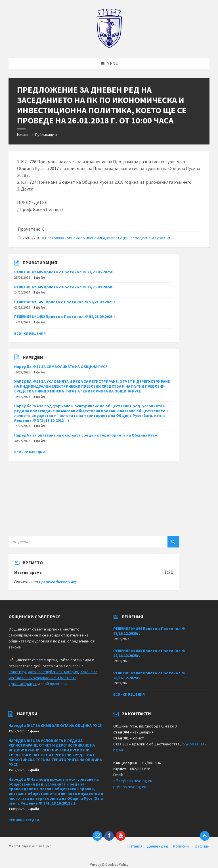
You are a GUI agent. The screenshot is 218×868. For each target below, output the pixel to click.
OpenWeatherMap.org (58, 582)
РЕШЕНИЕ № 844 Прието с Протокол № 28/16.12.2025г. (149, 631)
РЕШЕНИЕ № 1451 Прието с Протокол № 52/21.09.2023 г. (65, 302)
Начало (23, 135)
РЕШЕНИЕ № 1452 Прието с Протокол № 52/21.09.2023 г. (65, 317)
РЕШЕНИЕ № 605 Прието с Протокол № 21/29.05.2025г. (64, 272)
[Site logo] (109, 47)
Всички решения (30, 333)
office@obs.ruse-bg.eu (133, 781)
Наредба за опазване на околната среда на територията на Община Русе (86, 435)
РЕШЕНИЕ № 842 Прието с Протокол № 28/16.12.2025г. (149, 675)
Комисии (181, 846)
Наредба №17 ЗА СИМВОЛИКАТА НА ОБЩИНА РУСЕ (61, 367)
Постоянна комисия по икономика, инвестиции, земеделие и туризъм (108, 238)
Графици (202, 846)
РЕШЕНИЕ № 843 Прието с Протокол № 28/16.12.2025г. (149, 653)
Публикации (46, 135)
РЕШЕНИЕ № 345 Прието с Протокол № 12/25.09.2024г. (64, 287)
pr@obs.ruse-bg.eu (130, 787)
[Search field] (79, 542)
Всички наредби (30, 452)
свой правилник (55, 684)
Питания (135, 846)
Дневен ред (158, 846)
